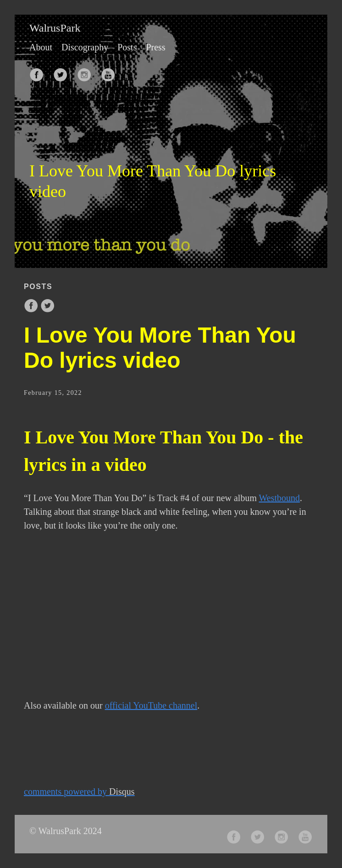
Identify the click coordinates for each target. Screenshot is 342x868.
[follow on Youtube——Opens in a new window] (111, 72)
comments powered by (79, 792)
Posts (127, 47)
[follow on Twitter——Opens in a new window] (63, 72)
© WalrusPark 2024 (66, 831)
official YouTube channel (151, 705)
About (41, 47)
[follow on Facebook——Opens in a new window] (39, 72)
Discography (85, 47)
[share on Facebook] (32, 310)
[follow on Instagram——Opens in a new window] (87, 72)
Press (155, 47)
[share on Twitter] (48, 310)
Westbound (280, 498)
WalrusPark (55, 28)
